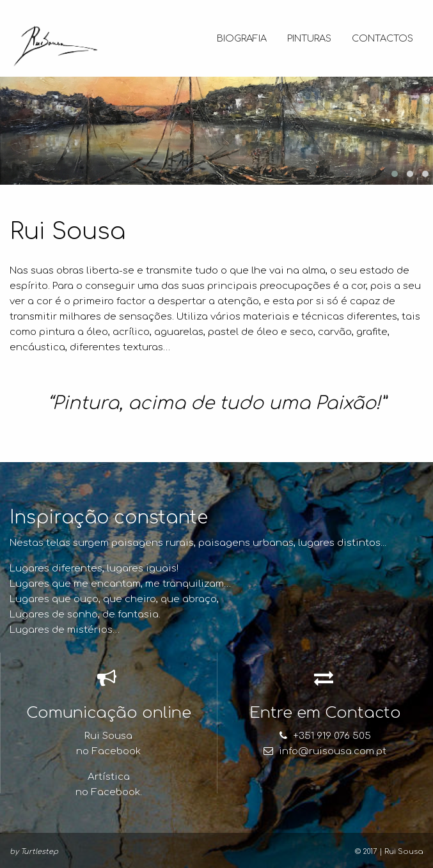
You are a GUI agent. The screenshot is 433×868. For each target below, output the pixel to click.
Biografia (242, 38)
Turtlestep (39, 852)
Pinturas (309, 38)
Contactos (382, 38)
